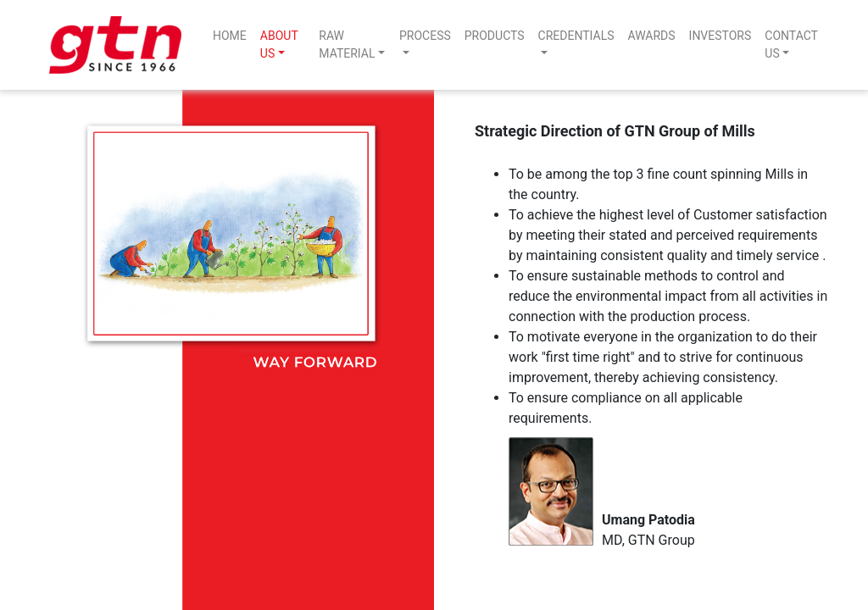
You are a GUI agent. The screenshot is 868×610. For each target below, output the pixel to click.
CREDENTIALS (576, 36)
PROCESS (425, 36)
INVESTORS (721, 36)
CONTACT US (791, 44)
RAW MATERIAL (347, 44)
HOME (230, 36)
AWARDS (652, 36)
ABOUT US (279, 44)
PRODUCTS (495, 36)
